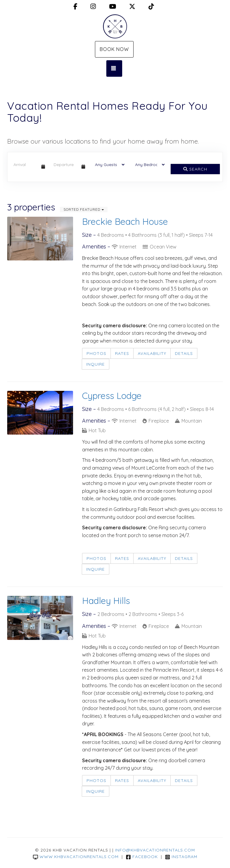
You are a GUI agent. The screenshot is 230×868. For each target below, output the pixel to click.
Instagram (181, 857)
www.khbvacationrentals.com (76, 857)
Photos (96, 353)
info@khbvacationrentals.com (155, 850)
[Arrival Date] (25, 165)
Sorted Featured (84, 209)
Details (184, 353)
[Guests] (108, 165)
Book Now (114, 49)
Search (195, 169)
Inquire (96, 364)
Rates (122, 353)
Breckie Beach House (125, 221)
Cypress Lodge (112, 396)
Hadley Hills (106, 601)
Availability (152, 353)
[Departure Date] (65, 165)
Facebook (142, 857)
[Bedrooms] (148, 165)
